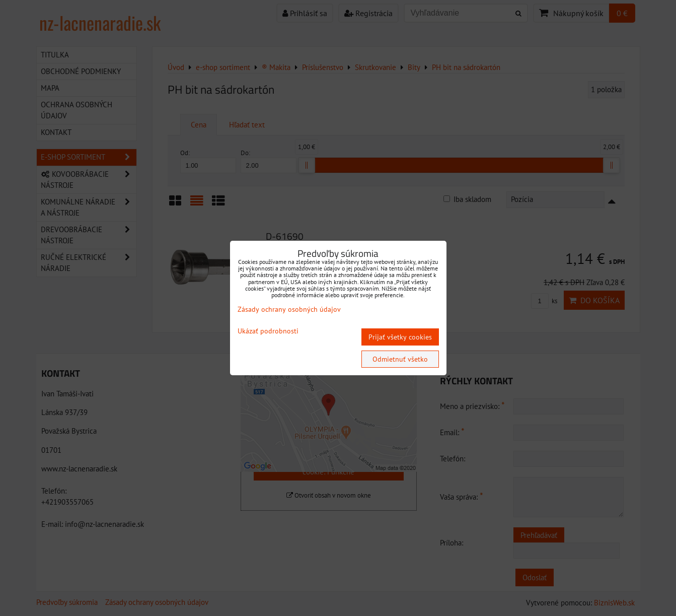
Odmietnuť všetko (400, 359)
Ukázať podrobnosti (268, 331)
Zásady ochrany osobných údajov (289, 309)
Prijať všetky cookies (400, 337)
